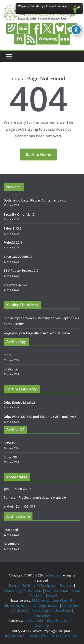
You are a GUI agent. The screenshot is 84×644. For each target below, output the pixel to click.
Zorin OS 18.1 (24, 489)
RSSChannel (40, 600)
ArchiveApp (40, 610)
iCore (8, 355)
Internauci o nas (57, 590)
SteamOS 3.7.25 (15, 285)
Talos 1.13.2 (13, 228)
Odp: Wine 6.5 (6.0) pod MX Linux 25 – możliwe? (40, 417)
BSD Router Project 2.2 (21, 271)
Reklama (29, 585)
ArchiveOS (21, 610)
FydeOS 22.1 (13, 242)
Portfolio (36, 595)
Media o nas (32, 590)
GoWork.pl (42, 625)
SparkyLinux (71, 606)
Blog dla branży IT (60, 621)
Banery (14, 585)
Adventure (12, 544)
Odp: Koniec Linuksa (19, 402)
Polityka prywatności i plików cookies (52, 636)
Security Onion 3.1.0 (19, 214)
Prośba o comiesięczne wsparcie (42, 497)
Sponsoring (12, 590)
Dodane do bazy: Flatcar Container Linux (35, 200)
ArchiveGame (61, 610)
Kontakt (52, 595)
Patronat (66, 585)
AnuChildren (42, 616)
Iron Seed (11, 530)
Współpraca (48, 585)
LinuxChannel (62, 600)
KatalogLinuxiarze (46, 606)
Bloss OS (10, 457)
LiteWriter (11, 369)
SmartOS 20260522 (18, 257)
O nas (76, 590)
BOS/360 (10, 443)
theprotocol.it (33, 621)
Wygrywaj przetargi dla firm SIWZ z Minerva (37, 333)
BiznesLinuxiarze (17, 606)
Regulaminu (13, 636)
